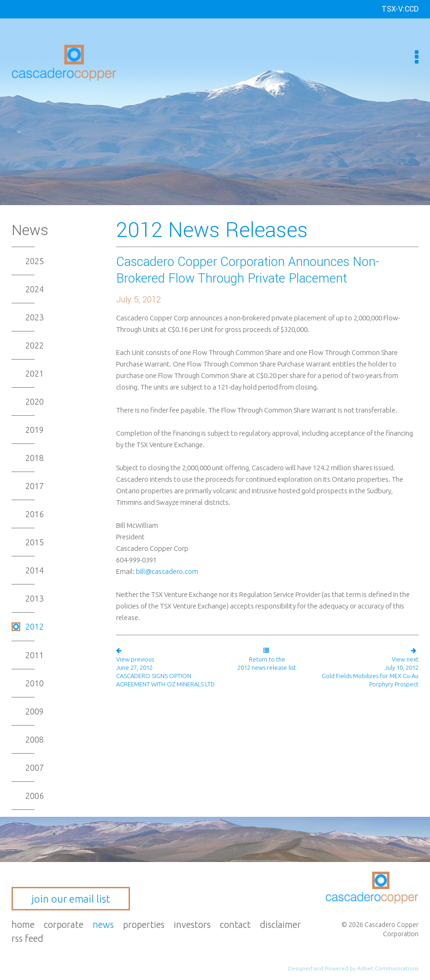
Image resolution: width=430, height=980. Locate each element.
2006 (35, 796)
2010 (35, 683)
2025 (35, 261)
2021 (35, 373)
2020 (35, 401)
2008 (35, 739)
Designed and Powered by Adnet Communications (353, 968)
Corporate (64, 924)
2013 (35, 598)
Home (23, 924)
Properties (144, 924)
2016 (35, 514)
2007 (35, 767)
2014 (35, 570)
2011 (35, 655)
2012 (35, 626)
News (103, 924)
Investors (192, 924)
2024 (35, 289)
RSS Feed (27, 938)
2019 (35, 430)
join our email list (71, 899)
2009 (35, 711)
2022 (35, 345)
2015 (35, 542)
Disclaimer (280, 924)
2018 (35, 458)
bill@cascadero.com (167, 571)
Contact (235, 924)
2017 (35, 486)
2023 (35, 317)
